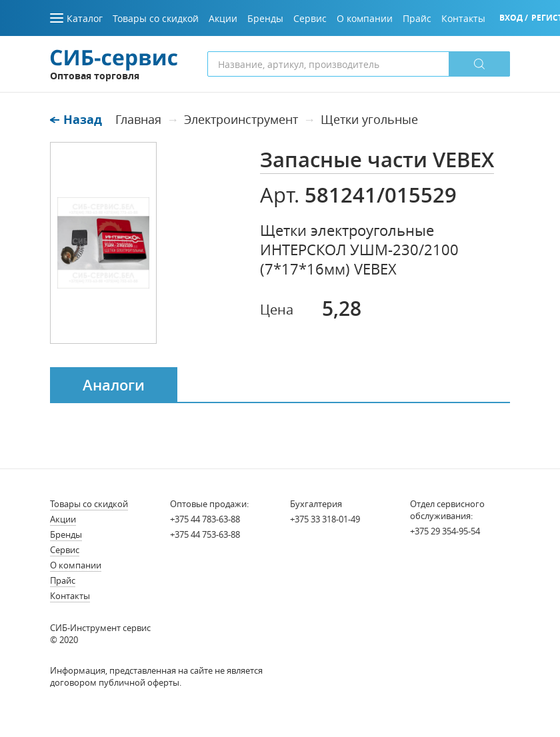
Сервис (65, 550)
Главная (138, 119)
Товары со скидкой (89, 504)
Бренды (66, 534)
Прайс (63, 580)
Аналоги (114, 385)
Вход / (514, 18)
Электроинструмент (241, 119)
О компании (76, 565)
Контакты (70, 596)
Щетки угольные (369, 119)
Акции (63, 519)
